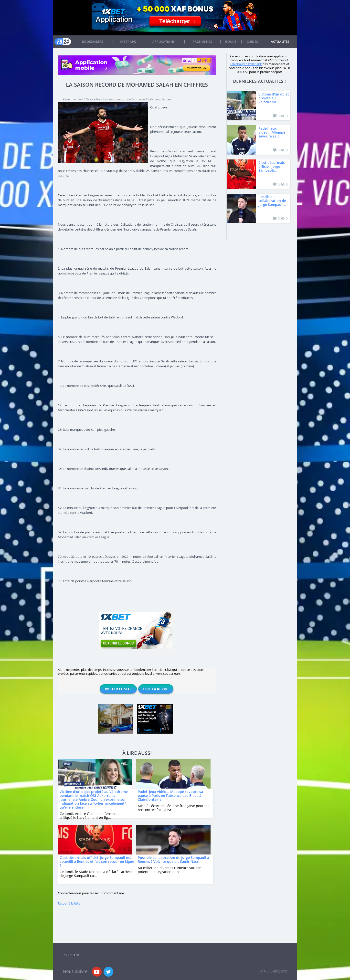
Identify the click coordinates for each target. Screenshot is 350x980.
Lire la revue (156, 689)
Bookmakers (93, 42)
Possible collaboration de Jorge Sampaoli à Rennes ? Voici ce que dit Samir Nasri (173, 859)
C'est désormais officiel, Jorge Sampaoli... (272, 166)
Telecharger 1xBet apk (246, 64)
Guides (252, 42)
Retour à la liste (69, 903)
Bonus (231, 42)
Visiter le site (118, 689)
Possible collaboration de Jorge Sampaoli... (272, 201)
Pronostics (202, 42)
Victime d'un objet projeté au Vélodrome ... (274, 98)
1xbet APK (128, 42)
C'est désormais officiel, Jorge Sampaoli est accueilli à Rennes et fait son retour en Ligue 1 (97, 861)
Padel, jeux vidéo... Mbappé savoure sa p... (272, 132)
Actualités (280, 42)
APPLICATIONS (164, 42)
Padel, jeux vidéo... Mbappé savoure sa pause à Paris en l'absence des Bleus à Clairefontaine (170, 796)
